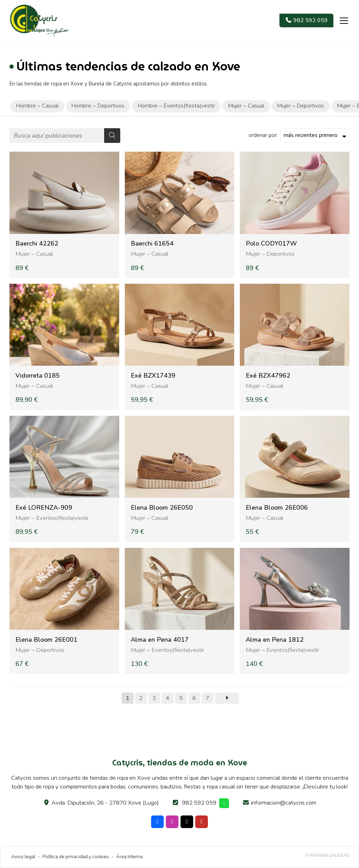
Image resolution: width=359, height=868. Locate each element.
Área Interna (129, 857)
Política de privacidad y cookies (76, 857)
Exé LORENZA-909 (44, 508)
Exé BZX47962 (268, 376)
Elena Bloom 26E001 (46, 640)
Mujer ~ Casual (34, 254)
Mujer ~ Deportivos (270, 254)
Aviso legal (23, 857)
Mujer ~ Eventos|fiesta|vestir (52, 518)
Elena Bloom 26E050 (162, 508)
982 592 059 (199, 803)
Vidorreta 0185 (38, 376)
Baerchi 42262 (37, 244)
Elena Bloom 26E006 (277, 508)
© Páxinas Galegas (327, 855)
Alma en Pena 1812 (275, 640)
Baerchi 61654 (152, 244)
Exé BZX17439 (153, 376)
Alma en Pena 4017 (160, 640)
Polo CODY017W (271, 244)
